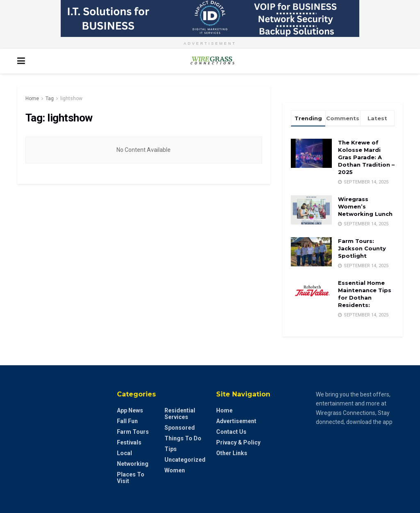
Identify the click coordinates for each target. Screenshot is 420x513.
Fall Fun (127, 421)
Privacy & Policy (238, 442)
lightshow (71, 98)
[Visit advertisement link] (210, 18)
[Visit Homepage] (210, 61)
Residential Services (180, 414)
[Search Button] (399, 61)
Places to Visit (131, 478)
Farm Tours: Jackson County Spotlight (362, 248)
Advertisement (236, 421)
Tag (50, 98)
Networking (133, 464)
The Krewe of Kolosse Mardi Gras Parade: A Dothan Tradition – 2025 (366, 157)
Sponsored (180, 428)
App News (130, 410)
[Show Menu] (21, 61)
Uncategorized (185, 460)
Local (124, 453)
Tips (171, 449)
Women (175, 470)
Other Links (232, 453)
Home (32, 98)
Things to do (183, 438)
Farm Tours (133, 432)
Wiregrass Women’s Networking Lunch (365, 206)
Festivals (129, 442)
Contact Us (231, 432)
